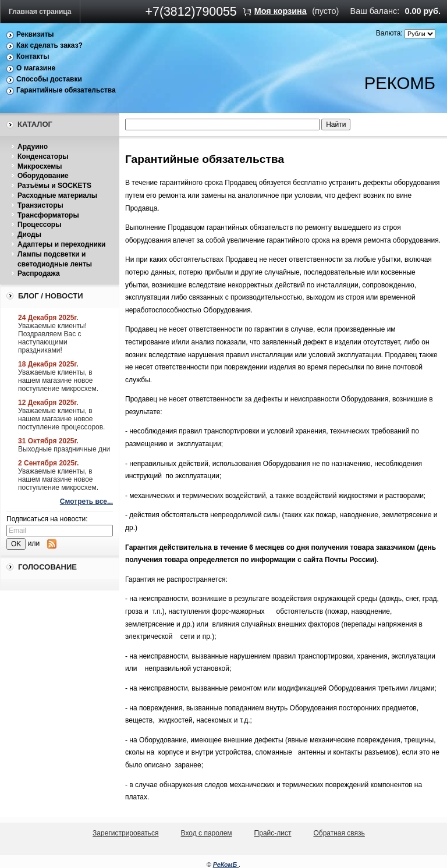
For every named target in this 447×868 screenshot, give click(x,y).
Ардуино (33, 147)
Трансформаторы (48, 215)
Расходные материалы (57, 195)
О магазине (36, 68)
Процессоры (39, 225)
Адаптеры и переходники (61, 244)
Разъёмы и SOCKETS (54, 186)
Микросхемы (40, 166)
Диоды (29, 234)
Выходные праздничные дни (64, 449)
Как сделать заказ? (49, 45)
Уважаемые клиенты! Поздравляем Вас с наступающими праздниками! (52, 338)
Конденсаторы (43, 156)
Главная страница (40, 12)
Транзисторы (40, 205)
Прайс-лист (273, 833)
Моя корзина (281, 11)
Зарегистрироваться (125, 833)
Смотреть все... (86, 501)
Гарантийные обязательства (66, 90)
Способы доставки (49, 79)
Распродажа (39, 273)
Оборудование (43, 176)
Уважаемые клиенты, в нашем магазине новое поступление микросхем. (58, 380)
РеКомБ (226, 865)
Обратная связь (339, 833)
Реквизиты (35, 34)
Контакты (33, 56)
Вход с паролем (207, 833)
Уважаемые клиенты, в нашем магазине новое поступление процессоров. (61, 419)
